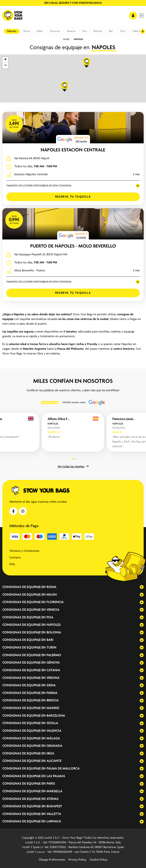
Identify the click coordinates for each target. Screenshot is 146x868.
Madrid (53, 708)
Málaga (53, 738)
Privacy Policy (77, 860)
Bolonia (98, 31)
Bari (111, 31)
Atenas (53, 799)
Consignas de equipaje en (24, 587)
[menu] (141, 15)
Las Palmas (56, 776)
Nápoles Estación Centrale (73, 150)
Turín (123, 31)
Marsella (54, 791)
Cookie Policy (99, 860)
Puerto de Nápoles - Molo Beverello (73, 246)
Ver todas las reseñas (73, 467)
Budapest (54, 806)
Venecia (71, 31)
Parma (52, 693)
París (51, 784)
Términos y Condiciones (24, 551)
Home (66, 39)
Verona (53, 678)
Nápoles (12, 31)
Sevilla (52, 723)
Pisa (84, 31)
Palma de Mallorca (63, 769)
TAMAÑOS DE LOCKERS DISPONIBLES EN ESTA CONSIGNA (39, 186)
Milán (40, 31)
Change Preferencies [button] (52, 860)
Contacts (15, 558)
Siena (51, 685)
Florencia (55, 31)
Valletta (54, 814)
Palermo (137, 31)
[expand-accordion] (138, 587)
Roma (27, 31)
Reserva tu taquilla (73, 197)
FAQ (12, 564)
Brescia (53, 700)
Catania (53, 670)
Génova (53, 663)
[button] (87, 63)
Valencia (54, 731)
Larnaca (54, 821)
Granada (54, 746)
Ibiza (50, 754)
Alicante (54, 761)
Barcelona (56, 716)
